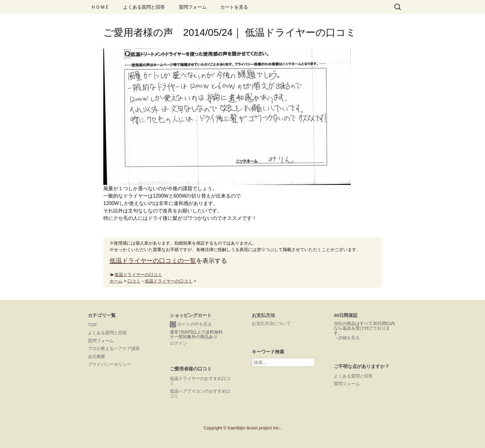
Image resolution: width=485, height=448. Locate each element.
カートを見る (234, 7)
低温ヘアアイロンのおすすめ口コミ (200, 393)
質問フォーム (193, 7)
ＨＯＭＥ (100, 7)
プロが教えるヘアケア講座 (114, 348)
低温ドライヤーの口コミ (138, 275)
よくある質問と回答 (144, 7)
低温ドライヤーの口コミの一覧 (153, 261)
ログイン (178, 343)
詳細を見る (349, 338)
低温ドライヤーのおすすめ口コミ (200, 381)
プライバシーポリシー (109, 364)
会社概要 (97, 356)
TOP (92, 325)
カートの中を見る (191, 324)
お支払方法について (271, 323)
